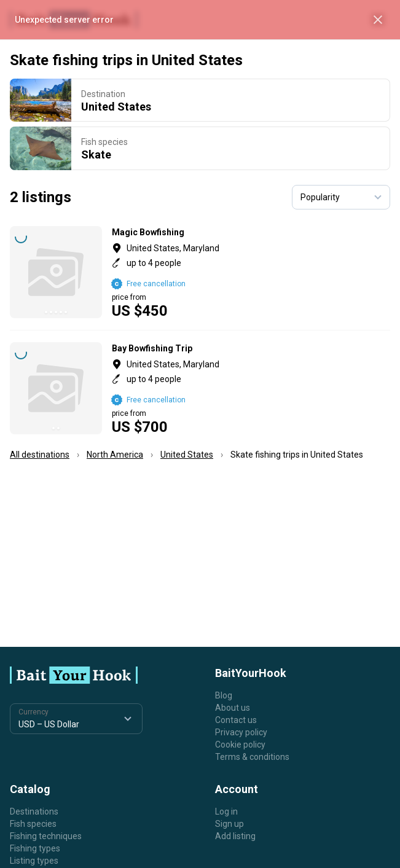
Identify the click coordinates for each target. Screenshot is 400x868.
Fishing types (35, 848)
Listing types (34, 861)
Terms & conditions (252, 757)
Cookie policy (240, 745)
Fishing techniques (46, 836)
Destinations (34, 811)
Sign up (229, 824)
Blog (224, 695)
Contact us (236, 720)
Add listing (235, 836)
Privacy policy (241, 732)
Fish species (33, 824)
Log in (226, 811)
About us (233, 708)
